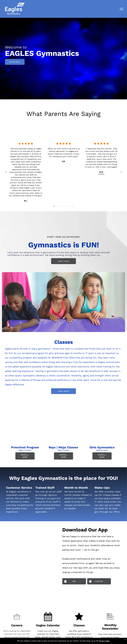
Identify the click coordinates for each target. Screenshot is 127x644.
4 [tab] (65, 206)
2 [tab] (58, 206)
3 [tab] (62, 206)
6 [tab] (73, 206)
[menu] (122, 9)
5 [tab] (69, 206)
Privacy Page (104, 641)
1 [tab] (54, 206)
